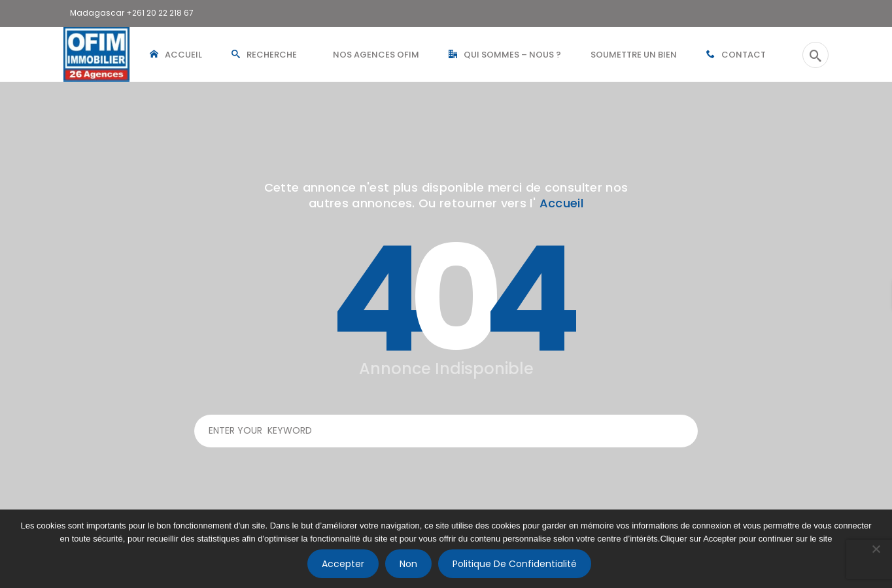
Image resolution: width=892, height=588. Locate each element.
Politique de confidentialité (515, 564)
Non (408, 564)
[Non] (876, 549)
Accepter (343, 564)
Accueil (562, 203)
